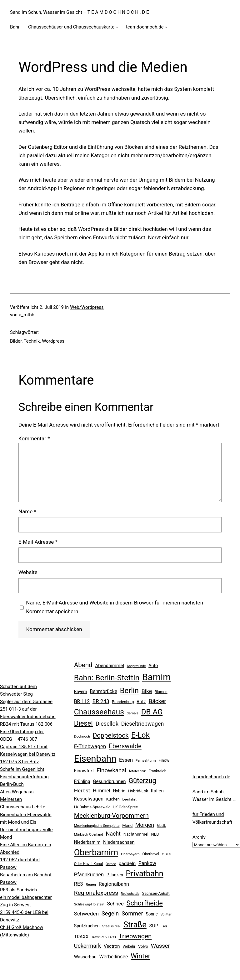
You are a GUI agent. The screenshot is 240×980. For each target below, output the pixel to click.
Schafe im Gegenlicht (22, 769)
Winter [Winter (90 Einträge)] (140, 956)
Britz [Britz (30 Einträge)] (141, 702)
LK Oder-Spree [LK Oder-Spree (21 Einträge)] (126, 807)
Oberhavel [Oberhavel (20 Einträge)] (151, 854)
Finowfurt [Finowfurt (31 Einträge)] (84, 771)
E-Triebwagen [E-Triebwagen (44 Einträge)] (90, 746)
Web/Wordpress (87, 307)
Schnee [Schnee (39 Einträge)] (115, 904)
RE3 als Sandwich (18, 890)
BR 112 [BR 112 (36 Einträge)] (82, 701)
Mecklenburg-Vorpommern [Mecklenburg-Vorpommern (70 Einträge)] (111, 816)
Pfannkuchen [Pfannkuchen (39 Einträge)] (89, 875)
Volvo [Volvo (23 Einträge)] (143, 946)
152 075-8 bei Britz (20, 762)
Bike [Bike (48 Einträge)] (147, 691)
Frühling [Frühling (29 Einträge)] (82, 782)
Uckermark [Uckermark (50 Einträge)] (87, 946)
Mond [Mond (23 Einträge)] (127, 825)
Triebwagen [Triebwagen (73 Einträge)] (135, 936)
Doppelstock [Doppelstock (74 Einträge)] (111, 735)
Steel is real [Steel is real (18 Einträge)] (111, 926)
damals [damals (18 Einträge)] (132, 713)
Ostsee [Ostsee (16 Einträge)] (111, 864)
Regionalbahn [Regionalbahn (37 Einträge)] (114, 884)
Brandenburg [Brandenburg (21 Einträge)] (123, 702)
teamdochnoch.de (211, 777)
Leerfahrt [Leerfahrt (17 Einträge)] (130, 799)
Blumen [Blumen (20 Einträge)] (161, 692)
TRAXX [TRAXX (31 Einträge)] (81, 937)
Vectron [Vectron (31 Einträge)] (112, 946)
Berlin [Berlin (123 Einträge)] (129, 691)
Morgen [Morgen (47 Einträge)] (145, 825)
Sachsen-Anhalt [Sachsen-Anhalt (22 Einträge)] (156, 893)
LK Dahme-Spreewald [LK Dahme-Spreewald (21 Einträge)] (92, 807)
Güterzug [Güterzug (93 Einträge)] (142, 781)
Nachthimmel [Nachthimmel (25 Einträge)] (136, 834)
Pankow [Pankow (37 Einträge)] (147, 863)
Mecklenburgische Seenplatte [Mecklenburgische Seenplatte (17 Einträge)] (97, 826)
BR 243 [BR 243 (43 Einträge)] (101, 701)
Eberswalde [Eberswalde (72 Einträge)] (125, 746)
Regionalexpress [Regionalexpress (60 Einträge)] (96, 893)
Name (27, 511)
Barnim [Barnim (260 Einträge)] (157, 677)
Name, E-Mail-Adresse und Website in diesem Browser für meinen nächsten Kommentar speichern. (115, 607)
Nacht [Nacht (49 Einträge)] (113, 834)
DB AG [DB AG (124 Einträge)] (152, 712)
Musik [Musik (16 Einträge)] (161, 826)
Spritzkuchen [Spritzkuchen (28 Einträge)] (87, 926)
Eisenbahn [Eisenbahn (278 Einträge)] (95, 759)
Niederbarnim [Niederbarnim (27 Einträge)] (87, 842)
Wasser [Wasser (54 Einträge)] (160, 946)
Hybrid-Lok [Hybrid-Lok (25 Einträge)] (138, 791)
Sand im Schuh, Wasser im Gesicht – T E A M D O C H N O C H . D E (79, 12)
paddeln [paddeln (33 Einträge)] (127, 863)
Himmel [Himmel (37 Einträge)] (102, 791)
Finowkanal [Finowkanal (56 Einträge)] (111, 770)
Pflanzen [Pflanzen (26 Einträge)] (115, 875)
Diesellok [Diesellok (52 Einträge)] (107, 724)
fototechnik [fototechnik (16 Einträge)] (137, 771)
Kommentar (34, 438)
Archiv (199, 837)
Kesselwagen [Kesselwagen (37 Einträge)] (89, 799)
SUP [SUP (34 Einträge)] (154, 926)
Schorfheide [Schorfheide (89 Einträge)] (145, 903)
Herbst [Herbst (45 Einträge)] (82, 791)
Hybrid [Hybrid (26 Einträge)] (119, 791)
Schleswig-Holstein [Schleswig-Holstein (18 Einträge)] (89, 904)
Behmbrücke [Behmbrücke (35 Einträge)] (103, 691)
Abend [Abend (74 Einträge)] (83, 665)
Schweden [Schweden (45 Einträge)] (86, 914)
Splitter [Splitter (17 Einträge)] (166, 914)
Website (28, 572)
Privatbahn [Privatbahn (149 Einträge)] (145, 874)
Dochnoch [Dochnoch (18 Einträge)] (82, 736)
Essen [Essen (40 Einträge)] (126, 760)
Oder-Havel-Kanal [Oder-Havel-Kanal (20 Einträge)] (88, 864)
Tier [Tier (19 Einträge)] (164, 926)
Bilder (16, 341)
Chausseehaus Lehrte (23, 807)
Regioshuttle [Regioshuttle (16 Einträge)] (130, 894)
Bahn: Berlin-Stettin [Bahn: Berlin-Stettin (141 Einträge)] (107, 678)
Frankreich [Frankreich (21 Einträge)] (157, 771)
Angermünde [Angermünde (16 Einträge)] (136, 666)
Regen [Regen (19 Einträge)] (91, 884)
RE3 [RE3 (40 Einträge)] (79, 884)
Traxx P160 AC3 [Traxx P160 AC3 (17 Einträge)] (104, 937)
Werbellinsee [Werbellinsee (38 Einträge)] (114, 957)
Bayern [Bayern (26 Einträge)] (81, 692)
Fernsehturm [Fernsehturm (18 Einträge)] (146, 760)
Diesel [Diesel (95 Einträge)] (83, 723)
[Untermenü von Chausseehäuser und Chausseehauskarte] (117, 27)
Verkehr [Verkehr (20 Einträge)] (129, 946)
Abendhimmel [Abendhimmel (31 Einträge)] (109, 666)
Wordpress (53, 341)
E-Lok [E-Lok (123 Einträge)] (140, 735)
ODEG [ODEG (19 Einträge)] (167, 854)
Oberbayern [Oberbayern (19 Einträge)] (130, 854)
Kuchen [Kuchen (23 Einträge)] (113, 799)
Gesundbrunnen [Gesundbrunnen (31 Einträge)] (109, 781)
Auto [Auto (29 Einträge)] (153, 666)
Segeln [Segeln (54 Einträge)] (110, 914)
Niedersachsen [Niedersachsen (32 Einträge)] (119, 842)
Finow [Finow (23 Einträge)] (164, 760)
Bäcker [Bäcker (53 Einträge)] (157, 701)
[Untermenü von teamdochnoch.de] (166, 27)
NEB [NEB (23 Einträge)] (155, 834)
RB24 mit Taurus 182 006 (26, 724)
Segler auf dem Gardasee (26, 702)
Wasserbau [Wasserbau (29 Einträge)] (85, 957)
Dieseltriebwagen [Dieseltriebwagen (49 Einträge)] (143, 724)
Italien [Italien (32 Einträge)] (157, 791)
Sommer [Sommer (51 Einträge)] (132, 913)
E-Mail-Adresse (38, 542)
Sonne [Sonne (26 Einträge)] (152, 914)
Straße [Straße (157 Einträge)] (135, 925)
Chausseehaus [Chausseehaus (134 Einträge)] (99, 712)
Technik (32, 341)
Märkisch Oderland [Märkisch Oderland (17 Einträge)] (89, 835)
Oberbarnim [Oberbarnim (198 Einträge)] (96, 853)
